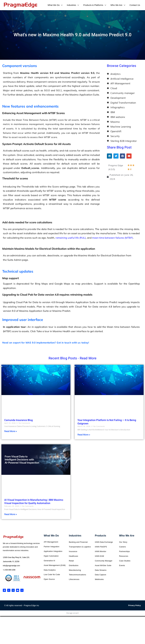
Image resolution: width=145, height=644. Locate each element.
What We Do (51, 536)
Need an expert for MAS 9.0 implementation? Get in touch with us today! (46, 343)
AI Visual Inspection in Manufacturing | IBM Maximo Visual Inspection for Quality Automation (34, 502)
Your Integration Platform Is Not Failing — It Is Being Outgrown (107, 422)
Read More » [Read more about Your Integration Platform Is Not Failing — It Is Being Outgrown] (84, 435)
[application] (61, 5)
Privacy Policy (135, 606)
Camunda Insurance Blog (18, 420)
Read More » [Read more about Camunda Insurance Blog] (11, 431)
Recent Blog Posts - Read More (73, 358)
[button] (109, 156)
